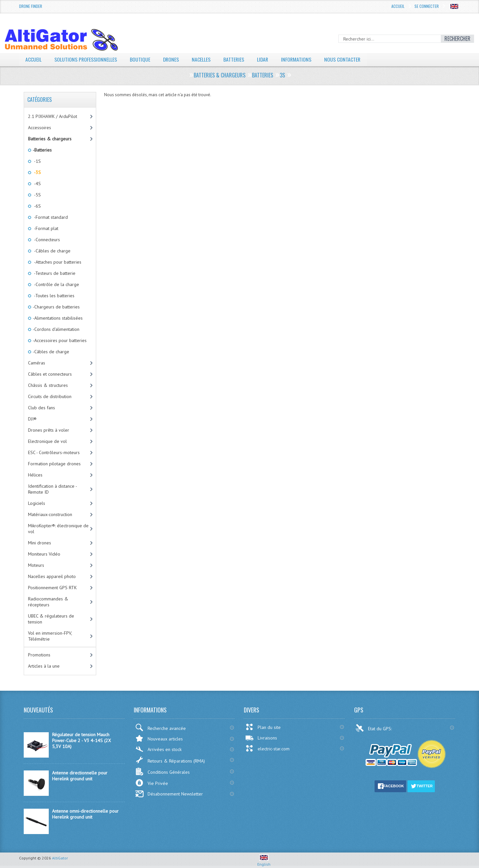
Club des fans (42, 408)
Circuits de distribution (50, 396)
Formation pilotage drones (54, 464)
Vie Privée (152, 783)
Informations (298, 59)
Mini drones (40, 543)
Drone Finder (31, 6)
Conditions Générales (162, 772)
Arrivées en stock (158, 749)
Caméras (37, 363)
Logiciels (37, 503)
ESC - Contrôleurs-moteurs (54, 452)
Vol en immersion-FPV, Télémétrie (50, 636)
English (264, 862)
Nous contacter (345, 59)
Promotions (39, 655)
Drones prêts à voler (49, 430)
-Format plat (45, 228)
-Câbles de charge (51, 251)
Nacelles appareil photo (52, 576)
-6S (36, 206)
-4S (36, 184)
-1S (36, 161)
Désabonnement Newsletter (169, 794)
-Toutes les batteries (53, 296)
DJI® (32, 419)
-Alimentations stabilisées (57, 318)
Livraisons (261, 738)
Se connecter (427, 6)
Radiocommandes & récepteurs (48, 602)
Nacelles (202, 59)
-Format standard (50, 217)
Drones (172, 59)
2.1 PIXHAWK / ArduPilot (53, 116)
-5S (36, 195)
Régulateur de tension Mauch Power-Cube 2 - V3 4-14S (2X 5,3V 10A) (82, 740)
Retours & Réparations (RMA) (170, 760)
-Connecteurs (46, 240)
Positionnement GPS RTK (52, 588)
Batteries (235, 59)
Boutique (140, 59)
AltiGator (60, 858)
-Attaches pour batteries (56, 262)
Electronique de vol (47, 441)
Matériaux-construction (50, 514)
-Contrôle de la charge (55, 284)
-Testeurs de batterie (54, 273)
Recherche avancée (160, 727)
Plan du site (263, 727)
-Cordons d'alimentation (56, 329)
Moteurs (36, 565)
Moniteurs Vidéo (44, 554)
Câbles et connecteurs (50, 374)
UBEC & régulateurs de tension (51, 619)
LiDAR (264, 59)
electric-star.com (267, 748)
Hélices (35, 475)
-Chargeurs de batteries (56, 307)
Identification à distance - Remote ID (53, 489)
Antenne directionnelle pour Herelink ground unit (80, 776)
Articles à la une (44, 666)
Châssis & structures (48, 385)
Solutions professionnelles (86, 59)
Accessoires (40, 128)
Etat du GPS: (374, 728)
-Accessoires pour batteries (59, 340)
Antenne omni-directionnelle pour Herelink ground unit (85, 814)
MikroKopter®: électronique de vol (58, 529)
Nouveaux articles (159, 738)
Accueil (398, 6)
